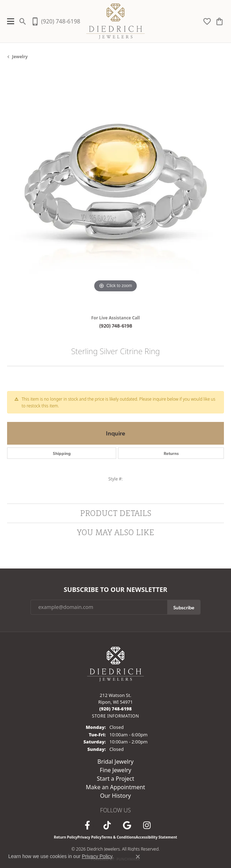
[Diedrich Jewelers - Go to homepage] (115, 664)
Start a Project (115, 779)
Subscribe (184, 607)
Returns (171, 453)
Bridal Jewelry (115, 762)
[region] (115, 190)
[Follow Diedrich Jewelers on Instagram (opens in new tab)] (147, 825)
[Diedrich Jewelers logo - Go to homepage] (116, 21)
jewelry (20, 57)
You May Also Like (116, 532)
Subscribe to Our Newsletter (115, 590)
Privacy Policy (89, 837)
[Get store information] (115, 716)
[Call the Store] (115, 709)
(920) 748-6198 (116, 325)
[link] (55, 21)
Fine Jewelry (115, 770)
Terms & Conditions (119, 837)
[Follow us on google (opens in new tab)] (127, 825)
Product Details (116, 513)
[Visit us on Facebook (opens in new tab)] (87, 825)
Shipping (62, 453)
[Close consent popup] (138, 857)
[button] (23, 21)
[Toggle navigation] (9, 21)
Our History (115, 796)
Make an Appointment (115, 787)
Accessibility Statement (156, 837)
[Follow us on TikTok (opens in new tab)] (107, 825)
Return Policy (66, 837)
